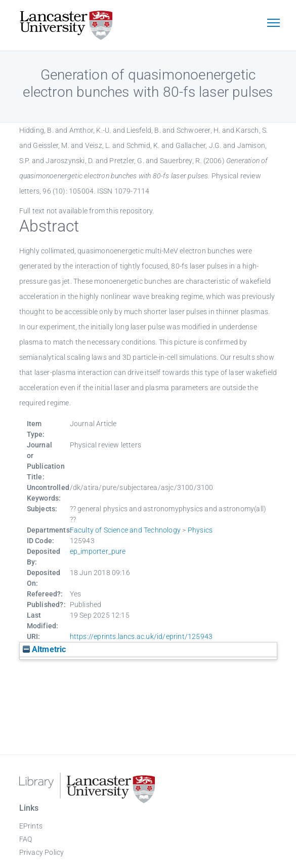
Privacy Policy (42, 852)
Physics (200, 530)
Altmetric (45, 649)
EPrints (31, 826)
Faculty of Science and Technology (125, 530)
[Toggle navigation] (274, 24)
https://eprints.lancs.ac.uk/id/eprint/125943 (141, 636)
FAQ (26, 839)
